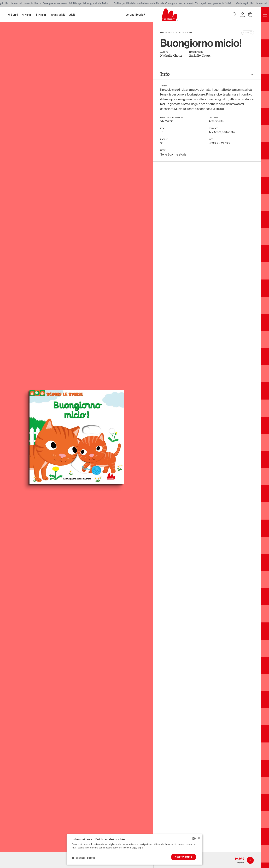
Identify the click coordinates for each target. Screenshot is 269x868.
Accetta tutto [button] (184, 857)
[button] (83, 858)
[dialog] (134, 849)
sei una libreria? (135, 15)
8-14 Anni (41, 15)
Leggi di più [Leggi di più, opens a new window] (138, 848)
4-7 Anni (27, 15)
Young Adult (58, 15)
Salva (248, 33)
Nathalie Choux (171, 56)
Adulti (72, 15)
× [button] (199, 838)
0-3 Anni (13, 15)
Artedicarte (185, 33)
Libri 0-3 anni (167, 33)
